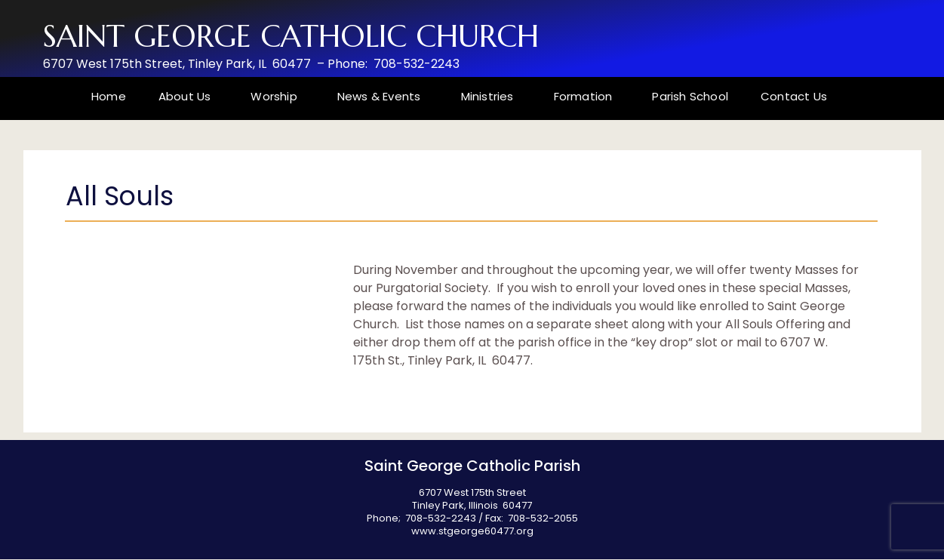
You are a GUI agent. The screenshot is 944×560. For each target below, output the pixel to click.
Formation (587, 96)
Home (109, 96)
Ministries (491, 96)
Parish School (690, 96)
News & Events (383, 96)
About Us (189, 96)
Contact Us (794, 96)
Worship (277, 96)
